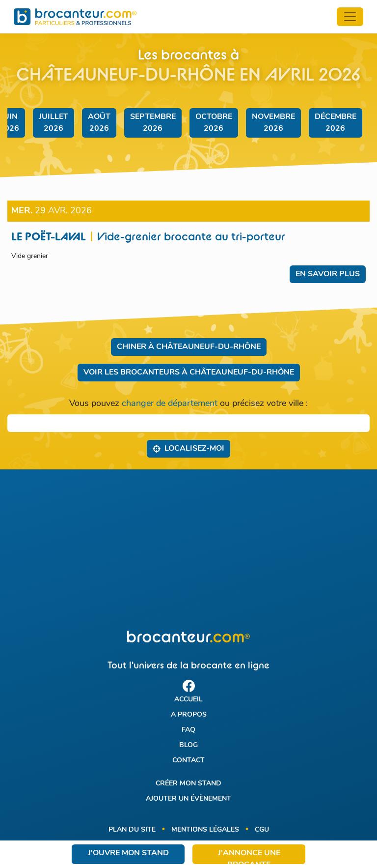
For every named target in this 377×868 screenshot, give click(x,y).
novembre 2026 (273, 123)
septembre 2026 (153, 123)
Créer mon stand (188, 784)
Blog (188, 745)
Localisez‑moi (188, 448)
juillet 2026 (54, 123)
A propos (189, 715)
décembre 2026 (336, 123)
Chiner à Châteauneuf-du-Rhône (189, 347)
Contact (188, 761)
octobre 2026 (214, 123)
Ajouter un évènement (188, 799)
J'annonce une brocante (249, 857)
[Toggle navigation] (350, 17)
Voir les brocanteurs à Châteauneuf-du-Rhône (189, 373)
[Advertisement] (188, 550)
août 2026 (99, 123)
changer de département (170, 404)
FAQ (188, 730)
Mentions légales (205, 830)
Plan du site (132, 830)
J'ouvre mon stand (128, 853)
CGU (262, 830)
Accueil (188, 700)
